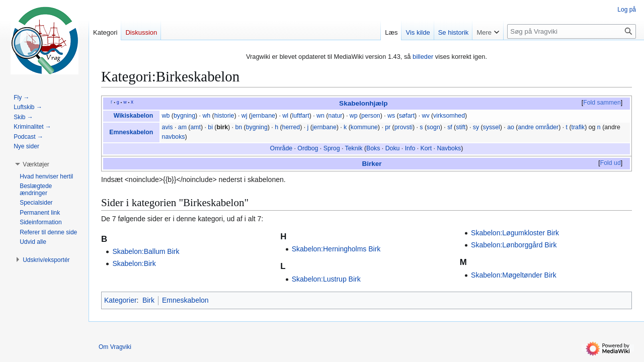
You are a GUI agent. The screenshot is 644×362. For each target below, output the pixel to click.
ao (511, 127)
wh (206, 116)
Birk (148, 300)
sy (476, 127)
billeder (423, 57)
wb (166, 116)
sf (450, 127)
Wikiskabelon (134, 116)
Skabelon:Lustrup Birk (326, 279)
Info (410, 148)
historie (224, 116)
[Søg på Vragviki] (572, 31)
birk (222, 127)
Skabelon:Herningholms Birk (336, 249)
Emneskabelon (131, 132)
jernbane (263, 116)
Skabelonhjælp (363, 103)
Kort (426, 148)
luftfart (300, 116)
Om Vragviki (115, 347)
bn (238, 127)
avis (168, 127)
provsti (404, 127)
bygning (184, 116)
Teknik (354, 148)
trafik (578, 127)
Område (281, 148)
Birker (372, 164)
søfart (407, 116)
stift (461, 127)
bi (210, 127)
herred (291, 127)
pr (388, 127)
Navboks (449, 148)
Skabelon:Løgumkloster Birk (515, 233)
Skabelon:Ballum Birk (146, 251)
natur (335, 116)
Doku (393, 148)
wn (320, 116)
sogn (433, 127)
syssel (492, 127)
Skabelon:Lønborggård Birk (514, 245)
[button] (36, 164)
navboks (174, 137)
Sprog (332, 148)
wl (285, 116)
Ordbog (308, 148)
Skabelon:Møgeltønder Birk (514, 275)
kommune (364, 127)
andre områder (538, 127)
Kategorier (120, 300)
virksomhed (449, 116)
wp (354, 116)
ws (391, 116)
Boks (373, 148)
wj (245, 116)
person (371, 116)
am (182, 127)
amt (195, 127)
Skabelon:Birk (134, 263)
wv (425, 116)
